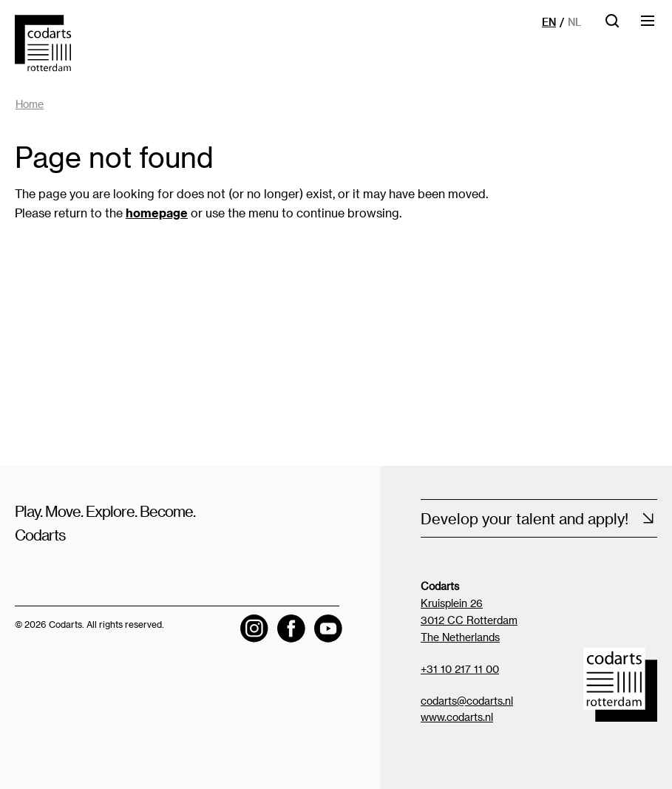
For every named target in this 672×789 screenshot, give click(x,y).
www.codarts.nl (457, 717)
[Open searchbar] (612, 26)
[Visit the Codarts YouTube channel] (328, 629)
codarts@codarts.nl (467, 701)
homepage (157, 213)
